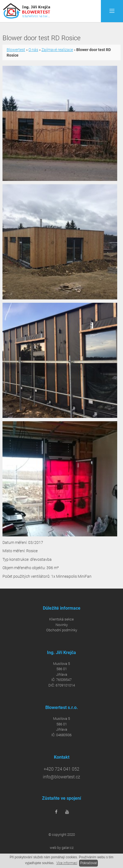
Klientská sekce (61, 619)
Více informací (67, 863)
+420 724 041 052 (61, 769)
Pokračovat (88, 863)
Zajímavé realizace (57, 50)
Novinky (62, 625)
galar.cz (68, 848)
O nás (33, 50)
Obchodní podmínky (62, 630)
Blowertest (16, 50)
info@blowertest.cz (61, 777)
